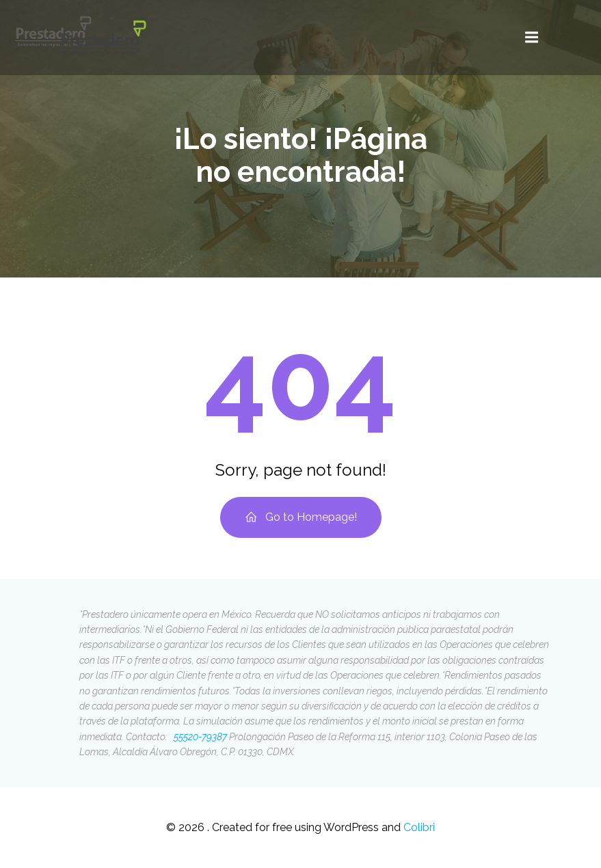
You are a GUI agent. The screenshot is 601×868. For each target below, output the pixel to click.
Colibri (419, 827)
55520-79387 (199, 737)
